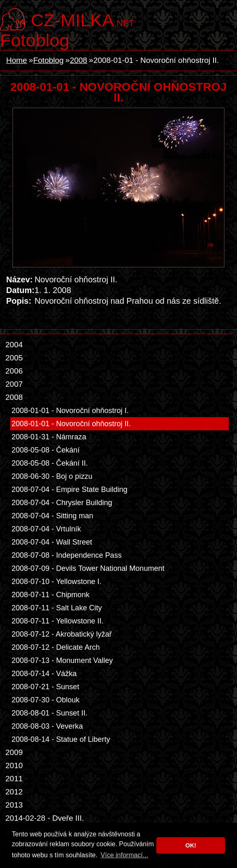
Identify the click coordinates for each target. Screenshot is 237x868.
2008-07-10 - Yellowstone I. (57, 582)
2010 (14, 765)
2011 (14, 779)
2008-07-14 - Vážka (44, 674)
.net (82, 19)
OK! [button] (191, 845)
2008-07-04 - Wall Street (52, 542)
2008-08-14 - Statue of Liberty (61, 739)
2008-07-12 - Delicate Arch (56, 647)
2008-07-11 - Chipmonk (50, 595)
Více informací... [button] (125, 855)
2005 (14, 358)
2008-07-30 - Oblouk (45, 700)
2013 (14, 805)
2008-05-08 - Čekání (45, 450)
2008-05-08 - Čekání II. (50, 463)
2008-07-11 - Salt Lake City (57, 608)
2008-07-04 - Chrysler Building (62, 503)
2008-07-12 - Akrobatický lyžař (62, 634)
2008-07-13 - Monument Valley (62, 660)
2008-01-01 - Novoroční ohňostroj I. (70, 411)
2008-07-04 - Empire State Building (70, 489)
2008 (79, 60)
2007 (14, 384)
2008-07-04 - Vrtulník (46, 529)
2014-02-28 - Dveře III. (45, 818)
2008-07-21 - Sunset (45, 687)
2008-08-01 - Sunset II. (49, 713)
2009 (14, 752)
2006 (14, 371)
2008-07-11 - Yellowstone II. (58, 621)
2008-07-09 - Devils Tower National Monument (88, 568)
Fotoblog (35, 40)
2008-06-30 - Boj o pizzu (52, 476)
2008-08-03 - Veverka (47, 726)
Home (17, 60)
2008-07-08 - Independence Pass (67, 555)
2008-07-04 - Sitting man (52, 516)
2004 (14, 345)
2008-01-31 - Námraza (49, 437)
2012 (14, 792)
